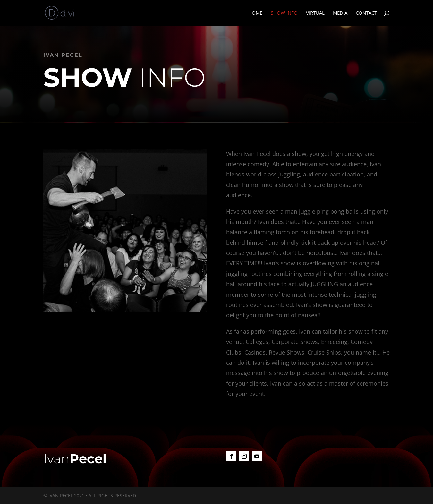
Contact (366, 13)
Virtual (315, 13)
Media (340, 13)
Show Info (284, 13)
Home (255, 13)
